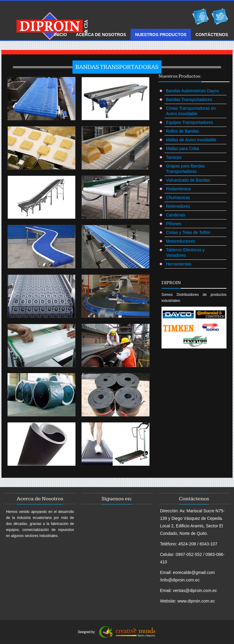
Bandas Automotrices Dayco (192, 91)
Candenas (176, 215)
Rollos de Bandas (183, 131)
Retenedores (178, 206)
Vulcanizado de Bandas (188, 180)
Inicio (61, 35)
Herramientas (179, 264)
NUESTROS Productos (161, 35)
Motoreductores (181, 241)
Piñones (174, 224)
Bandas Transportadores (189, 100)
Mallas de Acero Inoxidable (191, 140)
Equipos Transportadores (189, 122)
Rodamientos (179, 189)
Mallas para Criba (183, 149)
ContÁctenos (212, 35)
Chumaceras (178, 198)
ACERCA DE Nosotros (101, 35)
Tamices (174, 157)
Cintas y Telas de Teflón (188, 232)
